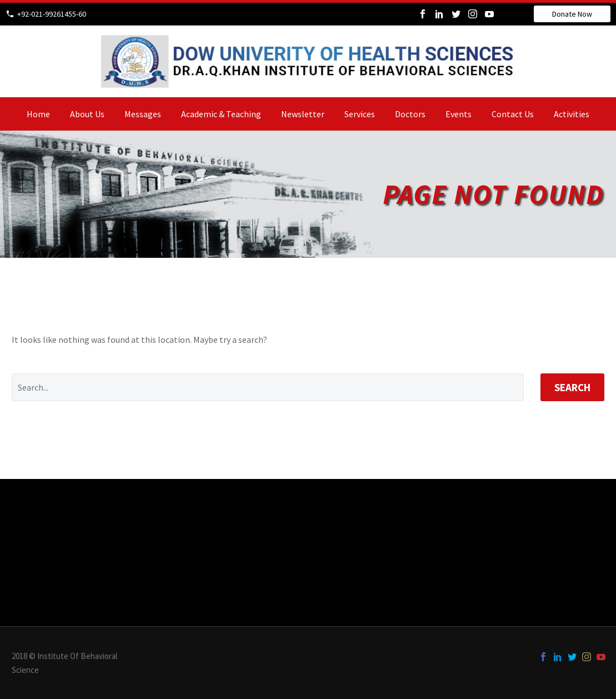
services (360, 114)
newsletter (303, 114)
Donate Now (572, 14)
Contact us (513, 114)
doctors (410, 114)
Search (572, 387)
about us (87, 114)
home (38, 114)
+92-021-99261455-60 (52, 14)
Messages (143, 114)
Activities (572, 114)
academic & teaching (221, 114)
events (459, 114)
